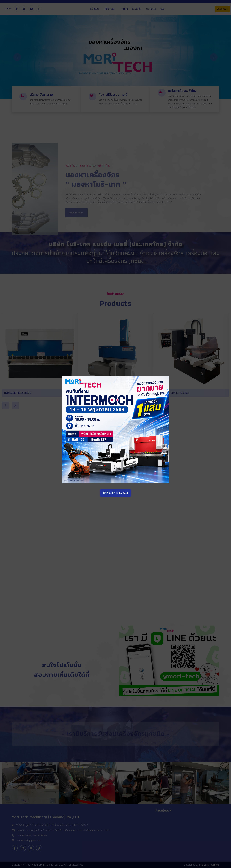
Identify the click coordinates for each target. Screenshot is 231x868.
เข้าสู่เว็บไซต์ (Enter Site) (116, 493)
